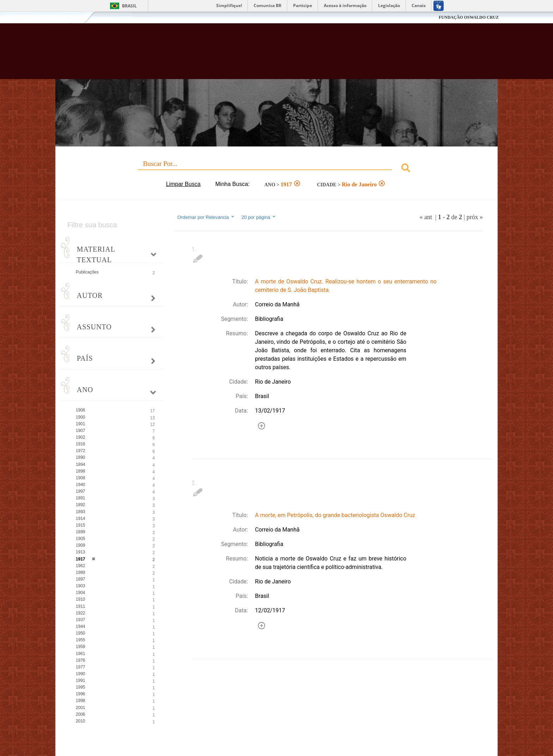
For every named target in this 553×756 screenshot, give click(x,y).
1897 (81, 579)
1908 (81, 478)
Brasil (129, 6)
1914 (81, 518)
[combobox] (276, 169)
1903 (81, 586)
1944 (81, 626)
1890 (81, 457)
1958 (81, 647)
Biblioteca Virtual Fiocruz (238, 55)
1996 (81, 694)
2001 (81, 708)
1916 (81, 444)
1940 (81, 485)
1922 (81, 613)
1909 (81, 545)
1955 (81, 640)
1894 (81, 464)
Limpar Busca (183, 184)
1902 (81, 437)
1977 (81, 667)
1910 (81, 599)
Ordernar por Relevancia (206, 217)
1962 (81, 566)
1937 (81, 620)
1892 (81, 505)
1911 (81, 606)
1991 (81, 680)
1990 (81, 674)
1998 (81, 701)
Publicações (87, 272)
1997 (81, 491)
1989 (81, 572)
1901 (81, 424)
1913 (81, 552)
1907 (81, 431)
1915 (81, 525)
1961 (81, 654)
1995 (81, 687)
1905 (81, 539)
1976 (81, 660)
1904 (81, 593)
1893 (81, 512)
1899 (81, 532)
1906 (81, 410)
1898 (81, 471)
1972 (81, 451)
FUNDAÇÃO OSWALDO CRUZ (469, 17)
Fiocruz (72, 17)
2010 (81, 721)
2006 (81, 714)
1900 (81, 417)
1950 (81, 633)
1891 (81, 498)
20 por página (259, 217)
